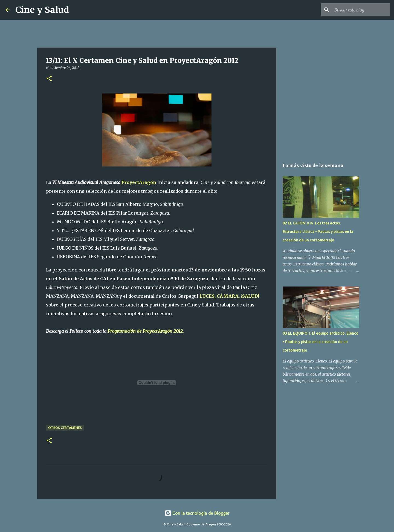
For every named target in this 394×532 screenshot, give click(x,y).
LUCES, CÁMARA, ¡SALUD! (229, 296)
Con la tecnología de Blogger (197, 513)
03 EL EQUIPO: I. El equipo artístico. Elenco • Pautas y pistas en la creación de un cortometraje (321, 342)
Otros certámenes (65, 428)
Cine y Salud (42, 10)
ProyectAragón (139, 182)
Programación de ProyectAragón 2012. (146, 331)
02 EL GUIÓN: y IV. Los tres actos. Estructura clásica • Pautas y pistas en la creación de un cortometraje (318, 232)
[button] (49, 79)
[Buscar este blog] (361, 10)
